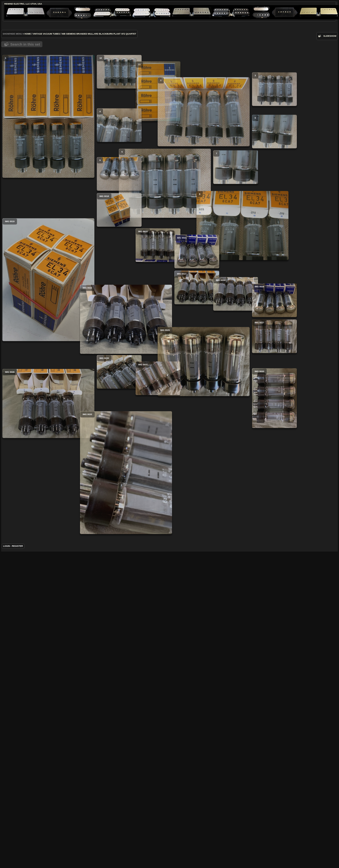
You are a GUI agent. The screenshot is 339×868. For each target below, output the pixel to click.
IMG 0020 (143, 301)
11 (143, 103)
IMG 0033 (213, 512)
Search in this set (25, 44)
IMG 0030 (119, 463)
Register (17, 666)
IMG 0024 (190, 373)
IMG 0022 (95, 412)
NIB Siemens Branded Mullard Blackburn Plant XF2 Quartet (99, 34)
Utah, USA (36, 4)
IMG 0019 (48, 350)
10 (119, 72)
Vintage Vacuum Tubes (46, 34)
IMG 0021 (166, 319)
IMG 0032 (95, 600)
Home (28, 34)
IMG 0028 (48, 520)
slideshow (330, 36)
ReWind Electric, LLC (17, 4)
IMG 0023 (166, 355)
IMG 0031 (143, 481)
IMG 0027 (213, 427)
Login (7, 666)
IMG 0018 (119, 265)
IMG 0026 (213, 391)
